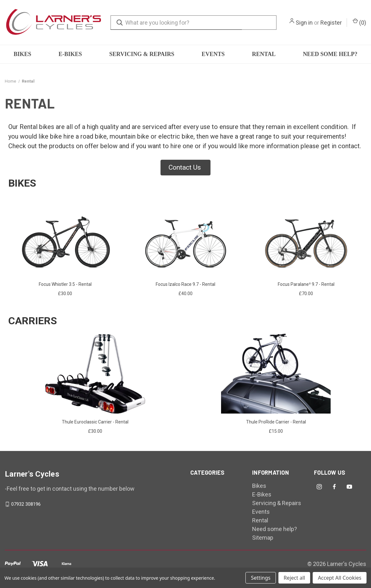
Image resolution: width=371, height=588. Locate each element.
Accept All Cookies (340, 578)
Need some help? (330, 54)
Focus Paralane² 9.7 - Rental (306, 284)
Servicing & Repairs (142, 54)
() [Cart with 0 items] (359, 22)
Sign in (304, 23)
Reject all (294, 578)
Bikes (23, 54)
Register (331, 23)
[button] (185, 168)
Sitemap (263, 538)
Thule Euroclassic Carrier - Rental (95, 422)
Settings (261, 578)
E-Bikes (70, 54)
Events (213, 54)
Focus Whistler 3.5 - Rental (65, 284)
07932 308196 (26, 504)
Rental (264, 54)
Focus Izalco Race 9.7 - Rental (185, 284)
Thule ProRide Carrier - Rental (276, 422)
